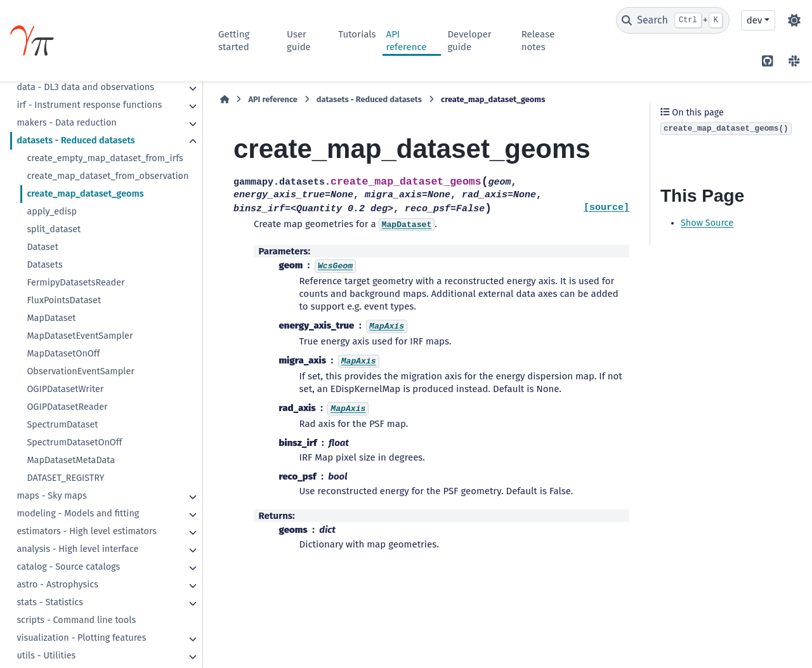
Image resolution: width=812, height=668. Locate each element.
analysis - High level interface (77, 549)
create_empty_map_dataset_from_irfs (105, 158)
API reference (407, 41)
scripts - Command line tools (76, 620)
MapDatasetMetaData (71, 460)
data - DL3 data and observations (85, 87)
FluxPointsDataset (64, 300)
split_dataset (54, 229)
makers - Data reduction (66, 123)
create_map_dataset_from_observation (108, 176)
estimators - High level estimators (87, 531)
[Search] (673, 20)
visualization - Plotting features (81, 638)
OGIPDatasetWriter (65, 389)
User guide (299, 41)
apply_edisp (52, 212)
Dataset (43, 247)
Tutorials (357, 34)
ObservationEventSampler (80, 371)
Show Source (707, 223)
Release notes (538, 41)
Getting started (234, 41)
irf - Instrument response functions (89, 105)
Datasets (44, 265)
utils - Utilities (46, 656)
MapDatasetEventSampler (80, 336)
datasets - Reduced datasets (75, 141)
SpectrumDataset (62, 425)
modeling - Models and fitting (78, 514)
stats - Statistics (50, 602)
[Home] (225, 100)
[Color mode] (794, 20)
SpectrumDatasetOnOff (74, 442)
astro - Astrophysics (57, 585)
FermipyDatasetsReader (75, 283)
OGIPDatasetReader (67, 407)
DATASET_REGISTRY (65, 478)
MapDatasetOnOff (63, 354)
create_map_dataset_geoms (85, 194)
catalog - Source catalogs (68, 567)
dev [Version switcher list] (754, 20)
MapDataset (51, 318)
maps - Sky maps (51, 496)
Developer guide (469, 41)
